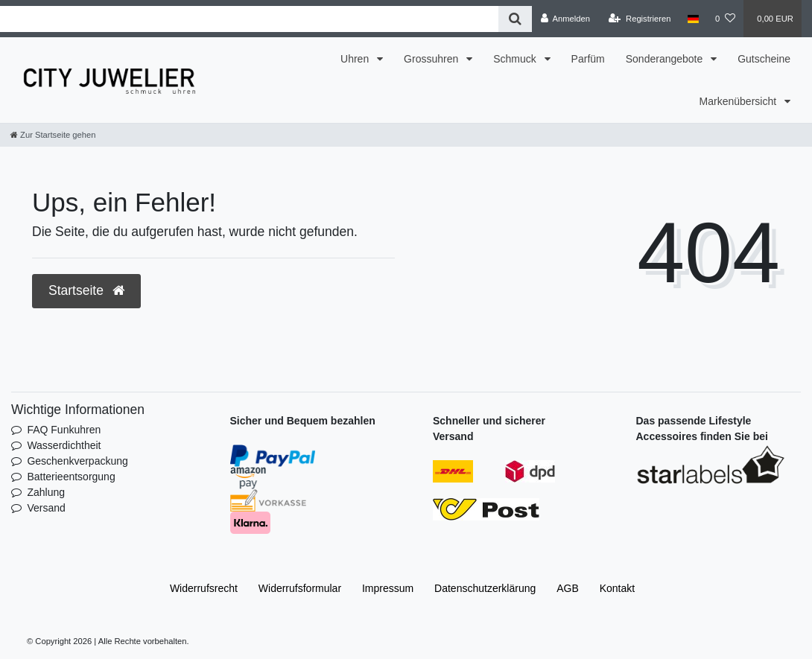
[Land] (693, 19)
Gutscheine (764, 59)
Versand (46, 508)
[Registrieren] (640, 19)
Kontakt (617, 588)
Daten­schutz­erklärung (485, 588)
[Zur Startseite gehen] (53, 135)
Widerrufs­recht (204, 588)
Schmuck (516, 59)
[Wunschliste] (725, 19)
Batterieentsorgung (71, 477)
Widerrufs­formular (300, 588)
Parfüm (588, 59)
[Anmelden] (565, 19)
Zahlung (46, 492)
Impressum (388, 588)
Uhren (356, 59)
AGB (568, 588)
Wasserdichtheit (64, 445)
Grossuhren (432, 59)
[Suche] (515, 19)
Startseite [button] (86, 290)
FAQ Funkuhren (64, 430)
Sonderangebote (666, 59)
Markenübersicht (739, 101)
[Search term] (249, 19)
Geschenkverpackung (77, 461)
